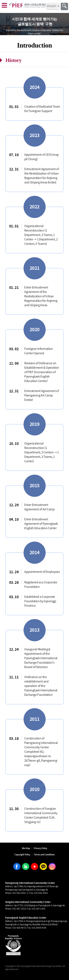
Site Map (26, 848)
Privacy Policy (40, 848)
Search (64, 6)
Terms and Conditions (44, 854)
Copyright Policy (22, 854)
